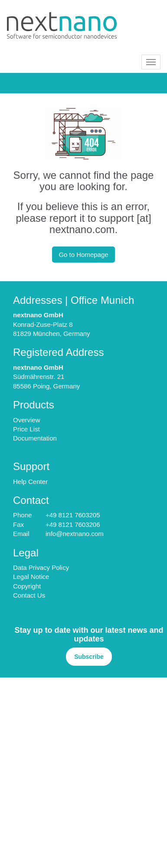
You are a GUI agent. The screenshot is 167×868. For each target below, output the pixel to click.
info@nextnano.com (75, 534)
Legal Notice (31, 577)
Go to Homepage (83, 255)
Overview (27, 420)
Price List (26, 429)
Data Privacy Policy (41, 567)
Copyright (27, 586)
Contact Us (29, 595)
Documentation (35, 438)
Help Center (30, 482)
